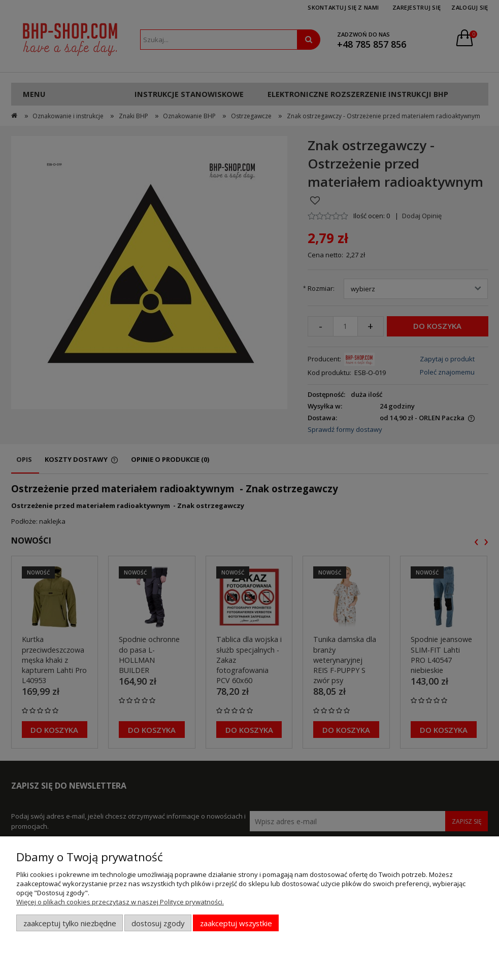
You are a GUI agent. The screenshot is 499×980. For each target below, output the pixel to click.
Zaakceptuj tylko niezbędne (70, 923)
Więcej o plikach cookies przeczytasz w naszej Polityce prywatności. (120, 902)
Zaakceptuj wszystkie (236, 923)
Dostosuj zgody (158, 923)
